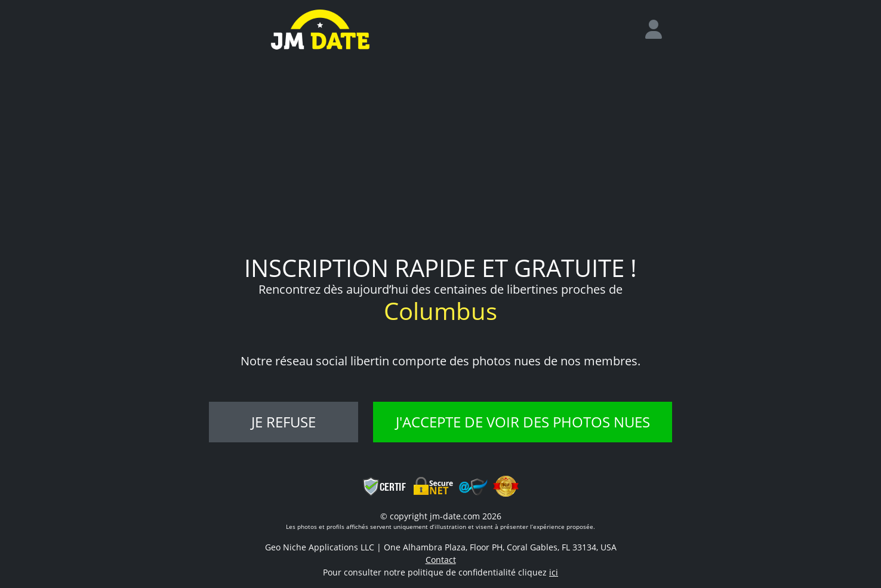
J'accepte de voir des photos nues (523, 422)
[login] (658, 30)
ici (554, 572)
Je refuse (284, 422)
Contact (441, 560)
